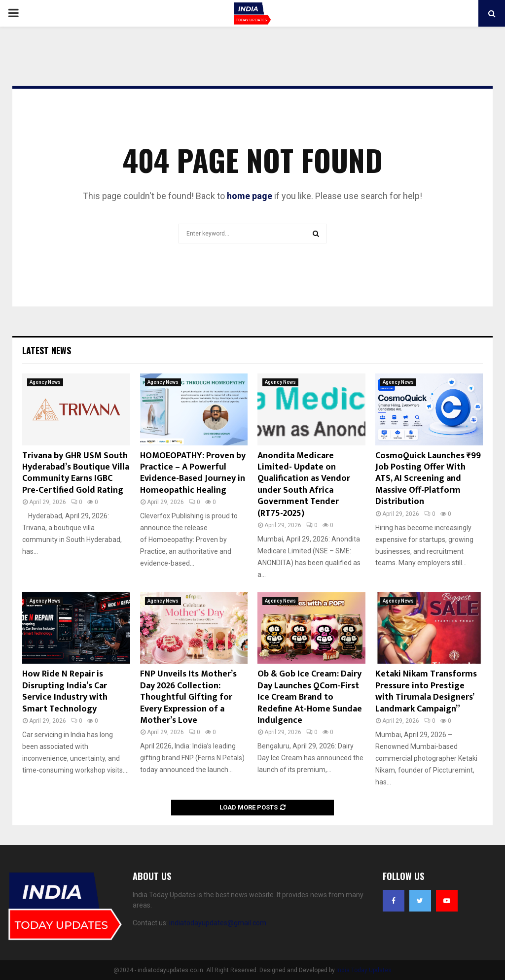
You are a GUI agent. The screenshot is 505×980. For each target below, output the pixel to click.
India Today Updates (364, 970)
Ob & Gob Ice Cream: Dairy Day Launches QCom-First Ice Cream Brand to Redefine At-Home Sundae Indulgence (310, 697)
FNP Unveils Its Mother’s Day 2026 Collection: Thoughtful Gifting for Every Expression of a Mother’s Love (188, 697)
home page (250, 196)
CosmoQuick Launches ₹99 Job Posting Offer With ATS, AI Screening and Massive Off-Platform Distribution (428, 479)
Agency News (45, 382)
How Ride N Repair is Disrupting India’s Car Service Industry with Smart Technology (65, 691)
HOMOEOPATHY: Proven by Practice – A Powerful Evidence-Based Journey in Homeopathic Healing (193, 473)
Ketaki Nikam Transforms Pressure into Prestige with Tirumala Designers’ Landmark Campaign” (426, 691)
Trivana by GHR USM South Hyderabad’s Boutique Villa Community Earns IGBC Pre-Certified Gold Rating (76, 473)
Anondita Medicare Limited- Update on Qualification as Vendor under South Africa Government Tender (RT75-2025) (304, 485)
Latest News (47, 350)
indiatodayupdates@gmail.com (218, 923)
